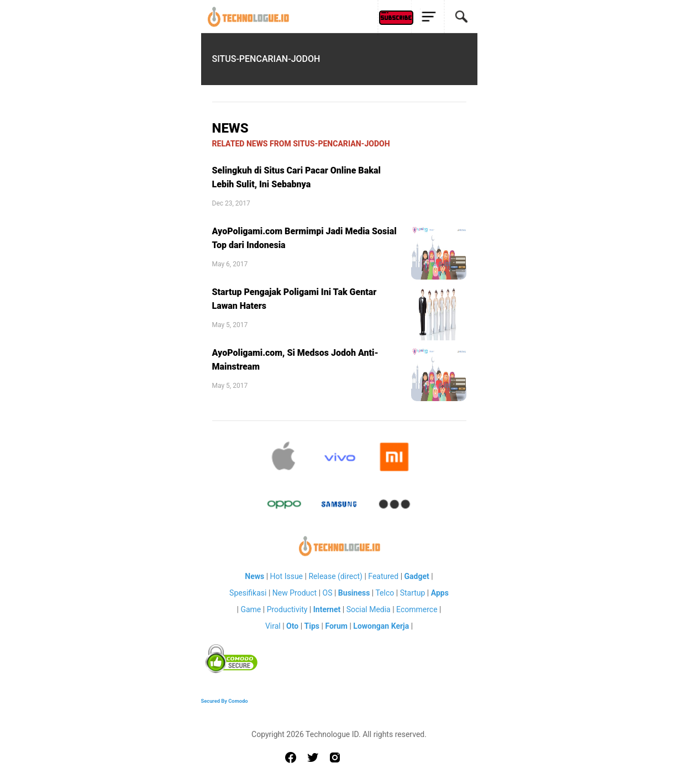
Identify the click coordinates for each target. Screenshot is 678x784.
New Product (295, 593)
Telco (385, 593)
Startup (413, 593)
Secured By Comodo (225, 701)
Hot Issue (287, 576)
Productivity (287, 609)
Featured (383, 576)
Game (251, 609)
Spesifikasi (248, 593)
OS (328, 593)
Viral (273, 626)
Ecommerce (417, 609)
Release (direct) (335, 576)
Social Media (369, 609)
